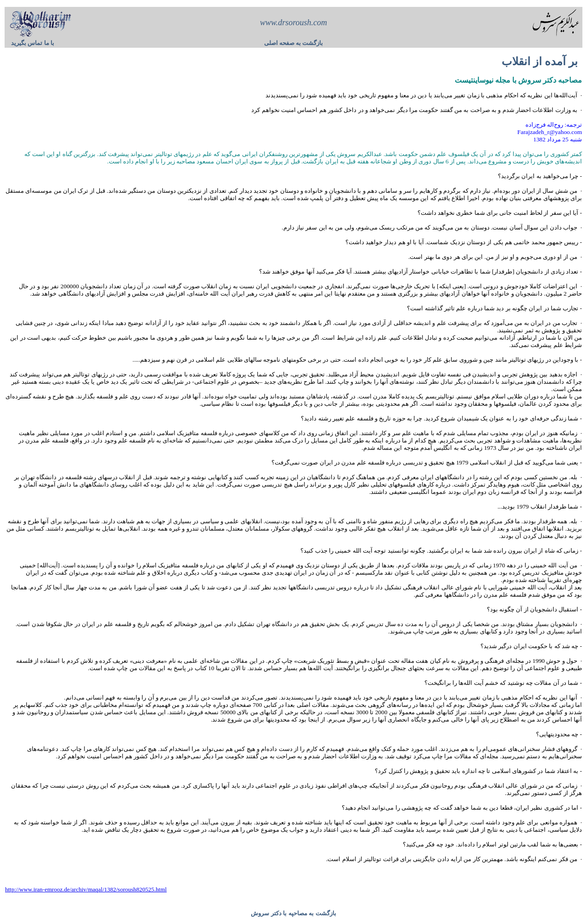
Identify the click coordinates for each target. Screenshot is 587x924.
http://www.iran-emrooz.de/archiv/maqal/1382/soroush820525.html (86, 889)
